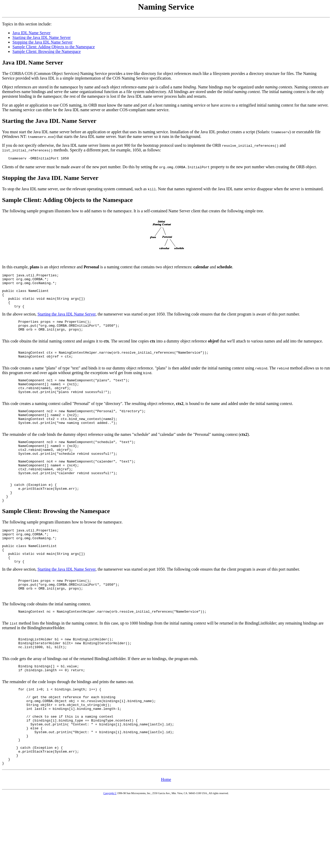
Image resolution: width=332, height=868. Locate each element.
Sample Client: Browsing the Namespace (47, 51)
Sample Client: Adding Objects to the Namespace (54, 47)
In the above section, (166, 261)
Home (166, 849)
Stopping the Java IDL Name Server (43, 42)
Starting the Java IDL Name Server (42, 37)
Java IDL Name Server (31, 33)
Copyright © (110, 862)
